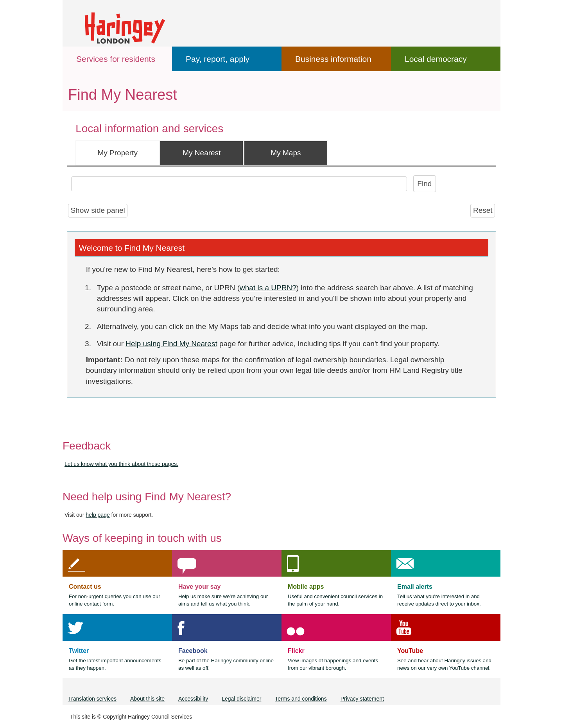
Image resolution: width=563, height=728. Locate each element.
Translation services (92, 699)
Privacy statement (362, 699)
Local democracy (436, 59)
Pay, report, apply (218, 59)
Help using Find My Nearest (171, 344)
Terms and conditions (301, 699)
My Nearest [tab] (202, 153)
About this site (147, 699)
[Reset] (483, 211)
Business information (333, 59)
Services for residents (116, 59)
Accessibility (193, 699)
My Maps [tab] (286, 153)
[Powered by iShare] (106, 409)
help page (98, 515)
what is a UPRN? (268, 288)
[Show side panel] (98, 211)
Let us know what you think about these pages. (121, 464)
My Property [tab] (117, 153)
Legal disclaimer (241, 699)
